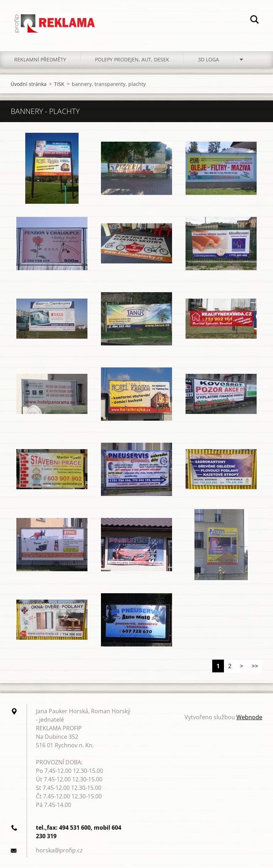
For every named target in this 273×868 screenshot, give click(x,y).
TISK (59, 84)
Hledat (255, 21)
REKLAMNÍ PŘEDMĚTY (40, 59)
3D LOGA (208, 59)
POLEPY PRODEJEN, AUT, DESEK (132, 59)
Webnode (249, 717)
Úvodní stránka (29, 84)
